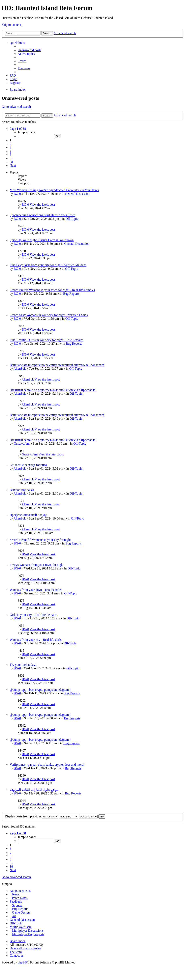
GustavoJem (22, 443)
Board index (18, 941)
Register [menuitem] (15, 83)
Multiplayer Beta (21, 927)
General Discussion (78, 194)
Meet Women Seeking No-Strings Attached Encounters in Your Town (54, 190)
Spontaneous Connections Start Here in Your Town (42, 215)
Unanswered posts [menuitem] (29, 50)
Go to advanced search (16, 107)
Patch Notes (20, 898)
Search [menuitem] (22, 61)
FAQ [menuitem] (13, 75)
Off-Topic (72, 219)
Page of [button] (18, 129)
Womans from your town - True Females (36, 590)
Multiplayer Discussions (28, 931)
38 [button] (11, 162)
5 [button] (10, 155)
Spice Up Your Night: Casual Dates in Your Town (42, 240)
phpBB (22, 962)
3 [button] (10, 147)
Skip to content (11, 25)
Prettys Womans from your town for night (37, 565)
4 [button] (10, 151)
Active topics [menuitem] (26, 54)
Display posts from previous (32, 816)
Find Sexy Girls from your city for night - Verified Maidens (48, 265)
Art (14, 916)
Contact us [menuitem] (17, 956)
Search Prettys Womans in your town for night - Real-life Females (52, 290)
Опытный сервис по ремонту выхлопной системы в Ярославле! (53, 390)
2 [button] (10, 144)
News (16, 894)
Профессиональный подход (28, 515)
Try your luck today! (23, 665)
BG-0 (17, 194)
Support (17, 905)
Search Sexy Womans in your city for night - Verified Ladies (49, 315)
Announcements (20, 891)
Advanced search (65, 33)
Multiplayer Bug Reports (28, 934)
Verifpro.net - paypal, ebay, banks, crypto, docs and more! (47, 765)
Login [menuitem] (13, 79)
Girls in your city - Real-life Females (33, 615)
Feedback (16, 902)
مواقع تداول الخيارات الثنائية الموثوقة (34, 790)
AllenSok (20, 369)
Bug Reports (71, 294)
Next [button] (13, 165)
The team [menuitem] (24, 68)
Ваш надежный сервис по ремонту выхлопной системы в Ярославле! (57, 365)
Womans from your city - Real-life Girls (36, 640)
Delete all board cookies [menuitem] (25, 948)
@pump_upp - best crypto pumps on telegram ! (40, 690)
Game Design (21, 912)
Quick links (17, 43)
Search (47, 33)
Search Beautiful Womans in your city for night (40, 540)
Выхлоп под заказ (22, 490)
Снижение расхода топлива (28, 465)
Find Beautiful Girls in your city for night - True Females (47, 340)
